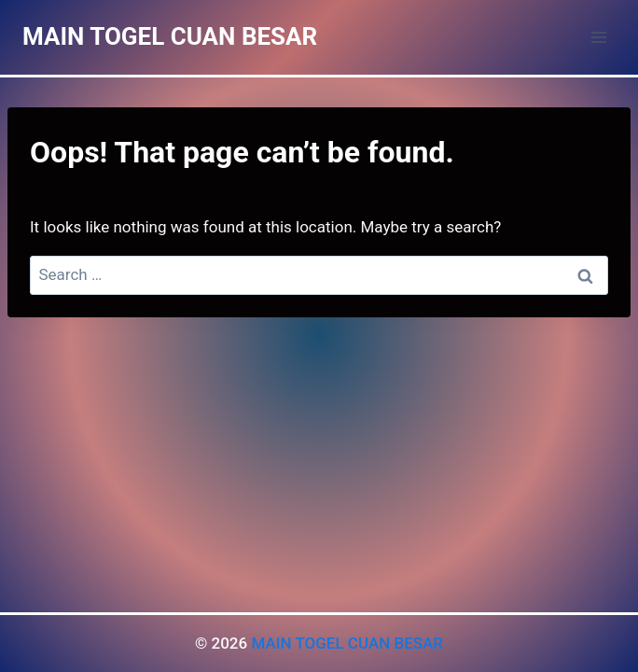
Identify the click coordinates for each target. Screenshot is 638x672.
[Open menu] (598, 37)
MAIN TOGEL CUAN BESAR (347, 643)
